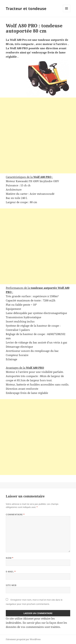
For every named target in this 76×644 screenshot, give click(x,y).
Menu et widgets (67, 12)
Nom (10, 558)
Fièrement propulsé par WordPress (23, 639)
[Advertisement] (38, 135)
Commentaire (15, 514)
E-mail (11, 572)
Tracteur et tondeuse (26, 8)
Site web (11, 585)
